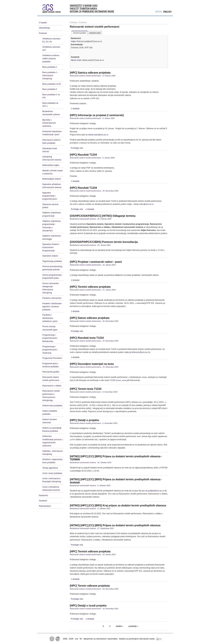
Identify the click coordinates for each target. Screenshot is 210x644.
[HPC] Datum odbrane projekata (90, 318)
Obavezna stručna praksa (50, 206)
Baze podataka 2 (50, 89)
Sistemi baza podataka (52, 406)
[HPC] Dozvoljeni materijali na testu (92, 364)
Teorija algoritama (50, 468)
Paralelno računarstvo (52, 298)
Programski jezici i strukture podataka (50, 365)
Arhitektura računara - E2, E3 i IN (52, 40)
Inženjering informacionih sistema (52, 158)
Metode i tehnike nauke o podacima (52, 172)
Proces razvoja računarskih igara (50, 328)
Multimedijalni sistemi (52, 179)
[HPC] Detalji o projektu (84, 420)
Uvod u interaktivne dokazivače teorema (51, 489)
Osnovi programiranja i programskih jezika (52, 277)
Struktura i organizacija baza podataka (52, 461)
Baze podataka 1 (50, 67)
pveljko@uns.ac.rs (156, 491)
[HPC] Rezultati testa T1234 (87, 338)
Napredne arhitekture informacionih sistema (52, 186)
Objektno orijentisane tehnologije (52, 237)
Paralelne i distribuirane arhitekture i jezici (50, 318)
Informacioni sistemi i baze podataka (52, 141)
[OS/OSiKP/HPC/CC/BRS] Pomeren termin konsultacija (104, 242)
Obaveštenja (44, 28)
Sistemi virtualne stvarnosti (50, 421)
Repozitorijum (45, 506)
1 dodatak (75, 109)
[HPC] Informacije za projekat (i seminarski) (97, 115)
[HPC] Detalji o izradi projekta (88, 606)
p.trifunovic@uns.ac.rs (140, 352)
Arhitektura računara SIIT (51, 49)
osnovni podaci (79, 33)
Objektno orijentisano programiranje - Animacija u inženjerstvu (52, 226)
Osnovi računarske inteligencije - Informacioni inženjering (51, 288)
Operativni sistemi (50, 256)
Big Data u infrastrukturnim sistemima (49, 123)
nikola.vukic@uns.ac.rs (98, 135)
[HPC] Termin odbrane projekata (90, 586)
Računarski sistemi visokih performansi (51, 379)
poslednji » (133, 626)
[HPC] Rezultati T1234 (83, 155)
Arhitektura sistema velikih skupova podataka (51, 59)
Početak (73, 23)
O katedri (43, 23)
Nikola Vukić (76, 60)
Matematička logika (51, 165)
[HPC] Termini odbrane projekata (90, 287)
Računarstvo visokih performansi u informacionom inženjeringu (51, 396)
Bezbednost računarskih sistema (51, 113)
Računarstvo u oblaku (52, 386)
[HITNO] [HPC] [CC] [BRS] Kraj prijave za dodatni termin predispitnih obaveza (118, 505)
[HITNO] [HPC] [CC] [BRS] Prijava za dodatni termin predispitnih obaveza (115, 525)
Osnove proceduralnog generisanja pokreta (52, 268)
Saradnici (43, 501)
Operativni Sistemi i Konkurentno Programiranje (51, 247)
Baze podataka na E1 (52, 84)
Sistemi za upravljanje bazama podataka (52, 429)
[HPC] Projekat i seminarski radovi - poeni (96, 262)
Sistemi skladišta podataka (50, 413)
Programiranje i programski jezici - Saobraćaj (50, 350)
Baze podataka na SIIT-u (50, 105)
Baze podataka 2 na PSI (51, 96)
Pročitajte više (77, 148)
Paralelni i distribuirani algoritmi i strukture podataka (52, 307)
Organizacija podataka (52, 261)
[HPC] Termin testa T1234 (86, 389)
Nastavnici (43, 495)
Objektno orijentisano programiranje (52, 214)
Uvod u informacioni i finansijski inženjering (52, 480)
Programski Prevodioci (52, 358)
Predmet (83, 23)
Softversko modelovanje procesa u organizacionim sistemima (52, 441)
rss (159, 639)
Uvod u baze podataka (52, 473)
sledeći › (119, 626)
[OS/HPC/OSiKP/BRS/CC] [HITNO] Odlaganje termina (103, 216)
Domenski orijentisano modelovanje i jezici (52, 133)
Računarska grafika (51, 372)
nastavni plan (95, 33)
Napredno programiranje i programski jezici (50, 196)
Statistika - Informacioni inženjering (53, 453)
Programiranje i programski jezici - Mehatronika (50, 338)
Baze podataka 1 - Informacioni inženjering (50, 76)
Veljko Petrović (77, 41)
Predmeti (43, 33)
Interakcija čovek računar (50, 150)
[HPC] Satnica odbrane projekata (90, 73)
